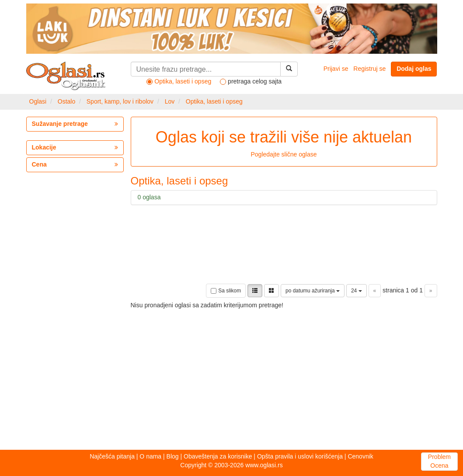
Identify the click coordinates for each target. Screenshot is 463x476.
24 (357, 291)
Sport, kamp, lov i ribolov (120, 101)
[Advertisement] (184, 371)
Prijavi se (336, 69)
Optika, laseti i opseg (214, 101)
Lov (170, 101)
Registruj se (369, 69)
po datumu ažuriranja (313, 291)
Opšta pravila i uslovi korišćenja (300, 456)
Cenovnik (360, 456)
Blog (173, 456)
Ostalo (66, 101)
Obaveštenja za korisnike (218, 456)
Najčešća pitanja (112, 456)
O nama (150, 456)
